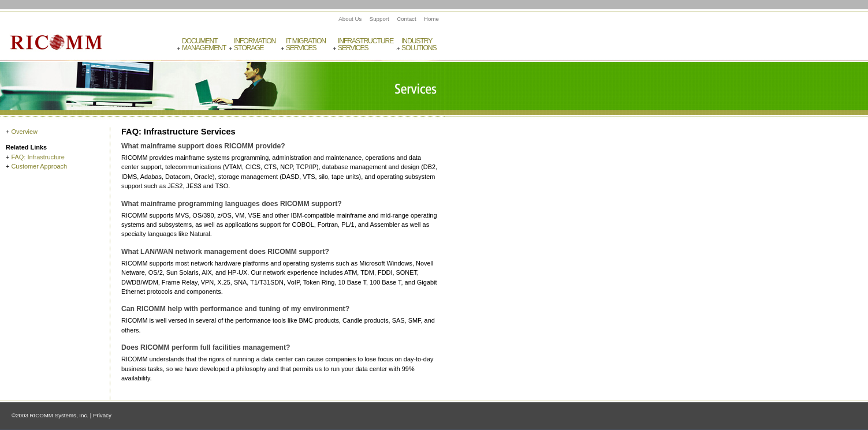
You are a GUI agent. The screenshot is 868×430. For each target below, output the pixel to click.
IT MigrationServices (306, 44)
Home (431, 19)
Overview (24, 132)
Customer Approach (39, 166)
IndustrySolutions (419, 44)
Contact (407, 19)
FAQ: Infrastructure (38, 157)
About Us (350, 19)
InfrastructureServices (365, 44)
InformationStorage (255, 44)
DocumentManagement (204, 44)
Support (379, 19)
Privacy (102, 415)
